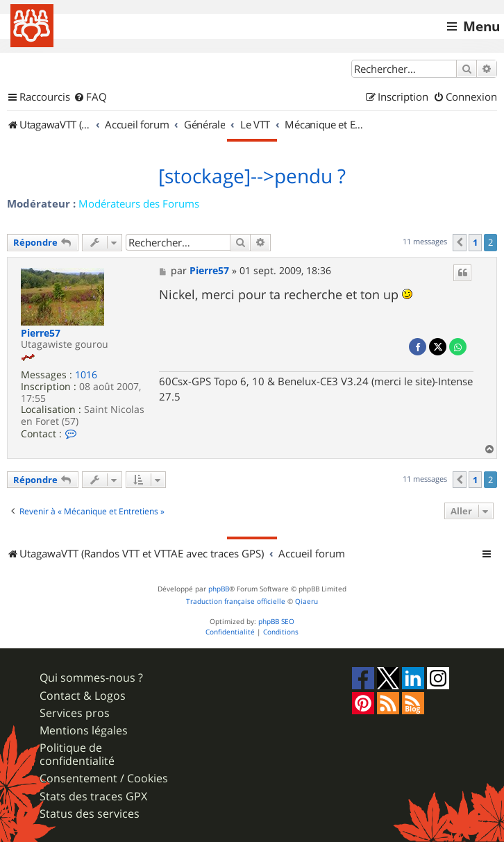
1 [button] (475, 242)
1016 (86, 375)
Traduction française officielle (236, 601)
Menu (481, 26)
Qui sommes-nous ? (91, 678)
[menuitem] (90, 97)
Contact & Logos (83, 696)
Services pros (75, 713)
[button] (460, 242)
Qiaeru (306, 601)
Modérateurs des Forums (139, 203)
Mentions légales (84, 731)
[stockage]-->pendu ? (252, 176)
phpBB (219, 589)
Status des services (90, 814)
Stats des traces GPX (93, 797)
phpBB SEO (276, 622)
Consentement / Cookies (104, 778)
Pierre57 (41, 334)
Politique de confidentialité (77, 755)
